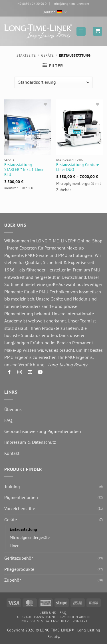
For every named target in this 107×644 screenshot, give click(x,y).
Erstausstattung (23, 529)
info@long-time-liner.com (71, 4)
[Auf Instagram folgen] (20, 373)
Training (12, 486)
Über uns (13, 409)
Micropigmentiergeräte (30, 537)
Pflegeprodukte (19, 569)
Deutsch (54, 12)
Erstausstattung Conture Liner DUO (78, 167)
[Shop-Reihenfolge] (53, 82)
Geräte (47, 55)
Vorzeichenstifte (20, 508)
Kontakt (12, 453)
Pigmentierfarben (21, 497)
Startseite (26, 55)
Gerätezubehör (19, 558)
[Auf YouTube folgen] (40, 373)
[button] (81, 31)
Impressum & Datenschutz (30, 442)
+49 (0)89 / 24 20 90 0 (31, 4)
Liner (14, 546)
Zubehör (13, 580)
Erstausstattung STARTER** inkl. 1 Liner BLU (24, 170)
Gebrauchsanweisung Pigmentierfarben (43, 431)
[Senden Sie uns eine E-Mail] (30, 373)
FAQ (8, 420)
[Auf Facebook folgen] (10, 373)
